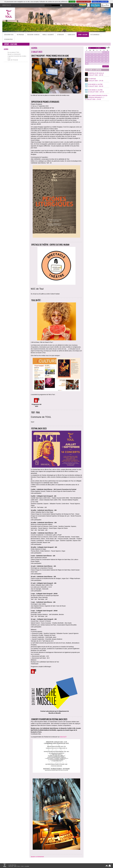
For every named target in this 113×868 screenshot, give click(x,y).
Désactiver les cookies (84, 2)
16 (107, 57)
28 (94, 52)
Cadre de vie (71, 35)
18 (90, 59)
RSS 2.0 (19, 866)
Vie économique (95, 35)
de (71, 5)
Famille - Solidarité (48, 35)
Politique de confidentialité (100, 2)
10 (87, 57)
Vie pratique (20, 35)
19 (94, 59)
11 (90, 57)
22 (104, 59)
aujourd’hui (106, 66)
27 (90, 52)
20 (97, 59)
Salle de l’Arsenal (13, 60)
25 (90, 61)
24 (87, 61)
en (74, 5)
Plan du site (11, 866)
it (78, 5)
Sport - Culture (83, 35)
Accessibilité (27, 866)
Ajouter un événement (14, 54)
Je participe (61, 35)
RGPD (22, 866)
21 (101, 59)
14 (101, 57)
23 (107, 59)
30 (101, 52)
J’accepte (72, 2)
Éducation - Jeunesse (33, 35)
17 (87, 59)
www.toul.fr (63, 737)
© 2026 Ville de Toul (12, 865)
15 (104, 57)
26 (87, 52)
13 (97, 57)
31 (87, 64)
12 (94, 57)
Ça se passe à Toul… (14, 52)
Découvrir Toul (9, 35)
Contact (15, 866)
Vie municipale (9, 39)
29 (97, 52)
